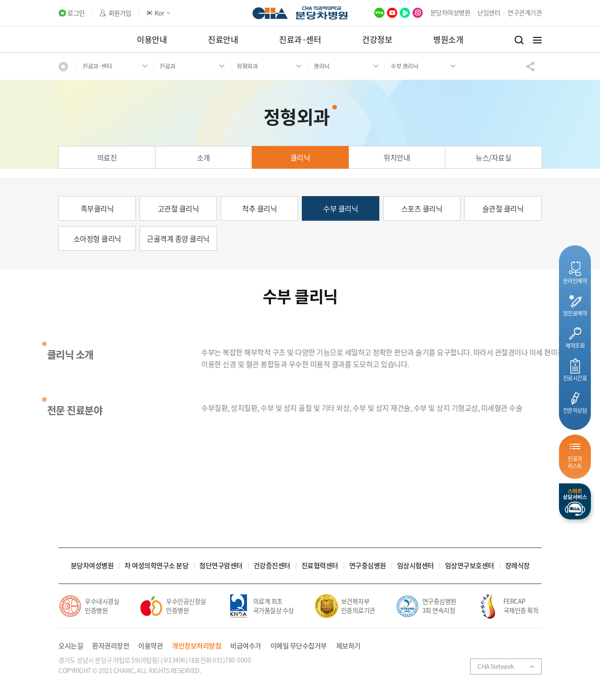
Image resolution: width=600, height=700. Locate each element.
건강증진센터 (272, 566)
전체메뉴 (537, 40)
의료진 (107, 157)
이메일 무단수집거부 (299, 646)
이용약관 (150, 646)
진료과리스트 (575, 462)
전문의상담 (575, 410)
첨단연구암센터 (221, 566)
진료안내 (223, 39)
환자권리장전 (111, 646)
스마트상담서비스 (575, 501)
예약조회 (575, 345)
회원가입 (120, 13)
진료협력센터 (320, 566)
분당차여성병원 (450, 12)
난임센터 (489, 12)
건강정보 (377, 39)
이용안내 (152, 39)
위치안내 (397, 157)
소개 (204, 157)
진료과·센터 (300, 39)
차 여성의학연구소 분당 (156, 566)
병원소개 (448, 39)
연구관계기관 (525, 12)
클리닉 (300, 157)
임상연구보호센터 (470, 566)
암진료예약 (575, 313)
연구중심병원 (368, 566)
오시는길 (71, 646)
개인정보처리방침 (197, 646)
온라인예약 (575, 281)
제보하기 (348, 646)
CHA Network (496, 666)
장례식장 (517, 566)
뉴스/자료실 (493, 157)
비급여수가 (246, 646)
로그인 (76, 13)
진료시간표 (575, 378)
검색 (519, 40)
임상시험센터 (416, 566)
